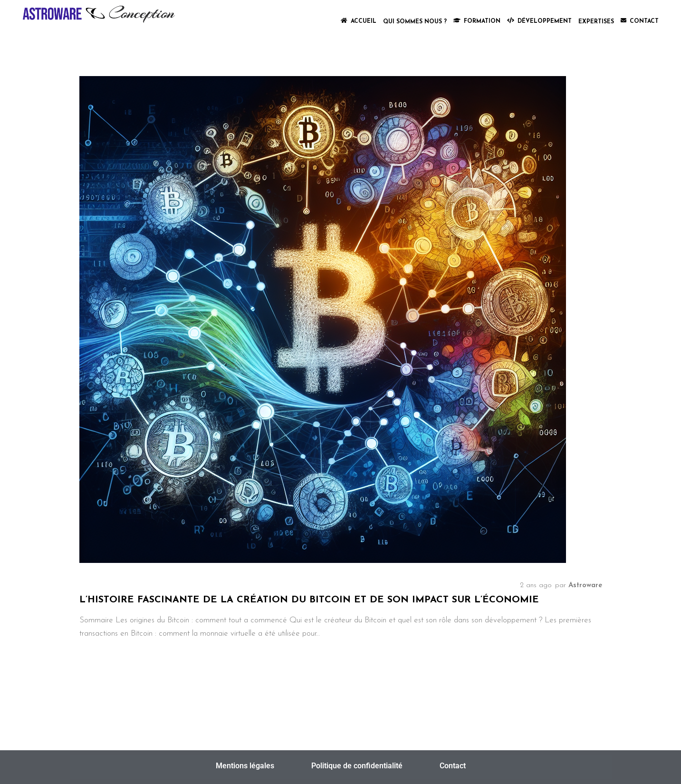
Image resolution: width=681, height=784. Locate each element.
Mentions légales (245, 766)
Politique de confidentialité (357, 766)
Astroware (585, 586)
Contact (453, 766)
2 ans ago (536, 586)
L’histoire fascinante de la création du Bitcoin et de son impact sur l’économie (309, 600)
